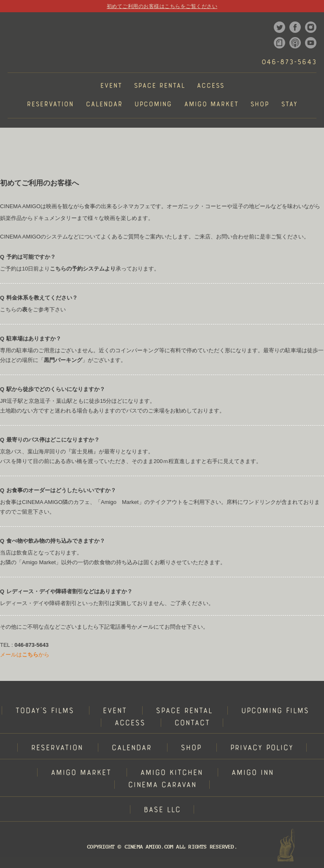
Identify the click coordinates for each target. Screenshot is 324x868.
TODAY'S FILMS (45, 711)
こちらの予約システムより (83, 269)
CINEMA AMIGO (36, 42)
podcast (295, 43)
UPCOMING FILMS (275, 711)
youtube (311, 43)
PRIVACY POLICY (262, 749)
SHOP (191, 749)
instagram (311, 27)
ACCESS (130, 724)
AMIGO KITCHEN (171, 773)
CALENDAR (131, 749)
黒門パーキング (63, 360)
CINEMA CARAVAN (162, 786)
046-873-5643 (289, 63)
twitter (279, 27)
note (279, 43)
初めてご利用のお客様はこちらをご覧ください (162, 6)
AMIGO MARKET (81, 773)
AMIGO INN (252, 773)
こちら (30, 655)
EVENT (115, 711)
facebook (295, 27)
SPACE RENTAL (184, 711)
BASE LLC (162, 810)
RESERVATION (57, 749)
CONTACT (192, 724)
